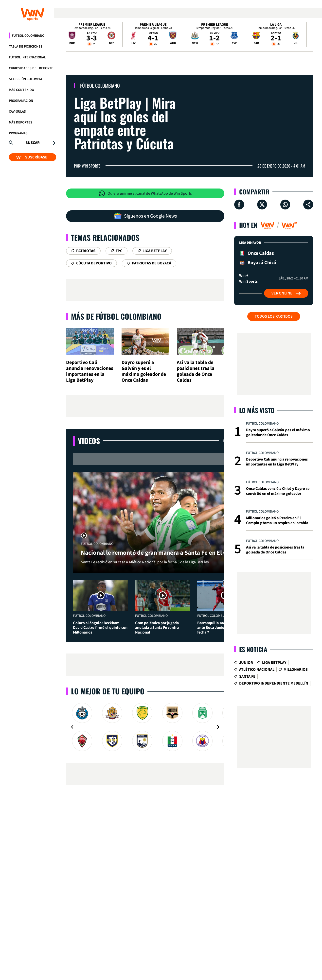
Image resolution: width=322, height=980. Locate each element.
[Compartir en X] (262, 205)
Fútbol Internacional (27, 57)
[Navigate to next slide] (218, 727)
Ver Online (286, 293)
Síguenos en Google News (145, 216)
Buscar (33, 143)
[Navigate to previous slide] (72, 727)
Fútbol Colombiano (28, 36)
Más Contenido (21, 90)
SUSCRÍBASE (32, 157)
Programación (21, 101)
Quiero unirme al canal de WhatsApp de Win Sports (145, 193)
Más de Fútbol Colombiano (116, 316)
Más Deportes (21, 122)
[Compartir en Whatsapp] (285, 205)
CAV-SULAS (17, 112)
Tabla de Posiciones (26, 47)
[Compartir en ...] (308, 205)
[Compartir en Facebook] (239, 205)
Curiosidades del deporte (31, 68)
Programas (18, 133)
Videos (89, 441)
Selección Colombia (26, 79)
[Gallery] (145, 727)
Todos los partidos (274, 316)
